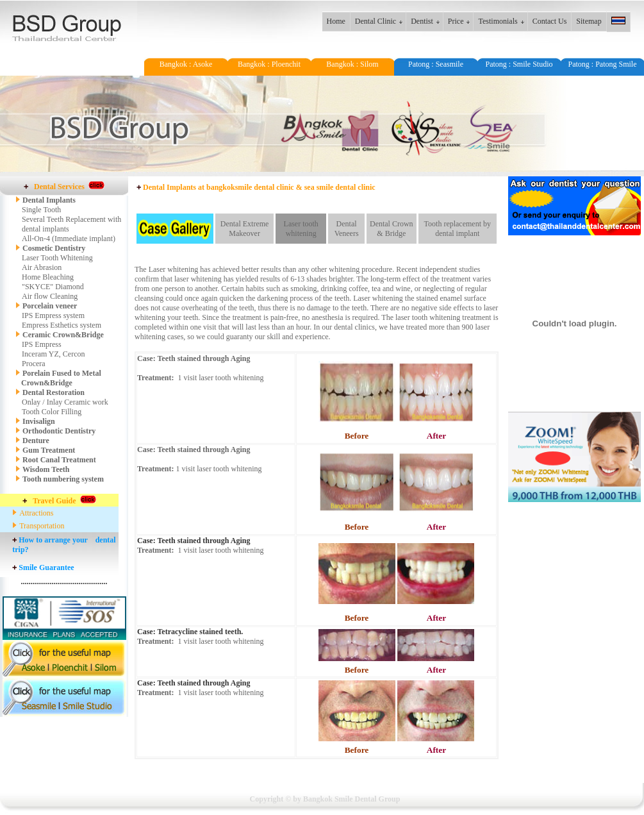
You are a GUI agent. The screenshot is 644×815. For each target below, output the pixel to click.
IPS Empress (42, 344)
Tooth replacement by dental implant (458, 229)
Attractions (36, 513)
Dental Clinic (376, 21)
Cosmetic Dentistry (50, 248)
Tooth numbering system (63, 479)
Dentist (422, 21)
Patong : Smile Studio (519, 64)
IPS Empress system (53, 315)
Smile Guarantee (46, 567)
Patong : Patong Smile (602, 64)
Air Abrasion (42, 267)
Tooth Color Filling (52, 412)
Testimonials (498, 21)
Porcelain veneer (50, 306)
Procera (34, 364)
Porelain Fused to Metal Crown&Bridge (58, 378)
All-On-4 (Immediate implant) (69, 239)
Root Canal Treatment (59, 460)
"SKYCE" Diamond (53, 287)
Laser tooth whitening (301, 229)
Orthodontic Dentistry (59, 431)
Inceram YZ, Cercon (54, 354)
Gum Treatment (49, 450)
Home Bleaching (48, 277)
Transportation (42, 526)
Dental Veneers (347, 229)
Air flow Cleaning (50, 296)
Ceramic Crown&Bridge (63, 335)
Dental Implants (49, 200)
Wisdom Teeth (46, 469)
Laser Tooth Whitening (57, 258)
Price (456, 21)
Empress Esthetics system (62, 325)
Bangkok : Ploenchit (269, 64)
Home (336, 21)
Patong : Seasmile (436, 64)
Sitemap (589, 21)
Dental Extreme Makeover (245, 229)
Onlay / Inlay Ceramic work (65, 402)
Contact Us (550, 21)
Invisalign (39, 421)
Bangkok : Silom (352, 64)
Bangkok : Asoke (186, 64)
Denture (36, 441)
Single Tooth (41, 210)
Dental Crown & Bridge (392, 229)
